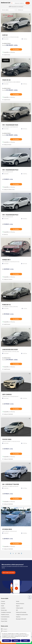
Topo (30, 597)
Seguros (18, 606)
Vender (18, 601)
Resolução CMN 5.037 (21, 619)
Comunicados (4, 619)
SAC (17, 610)
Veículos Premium (20, 604)
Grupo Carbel (4, 621)
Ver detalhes (16, 49)
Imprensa (18, 617)
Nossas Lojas (4, 610)
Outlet (2, 606)
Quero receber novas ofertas (9, 573)
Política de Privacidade (21, 612)
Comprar (3, 601)
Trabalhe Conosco (5, 615)
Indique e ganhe (20, 608)
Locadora (3, 608)
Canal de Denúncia (5, 617)
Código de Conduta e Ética (22, 615)
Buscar (28, 3)
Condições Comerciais (6, 612)
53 (19, 553)
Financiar (3, 604)
